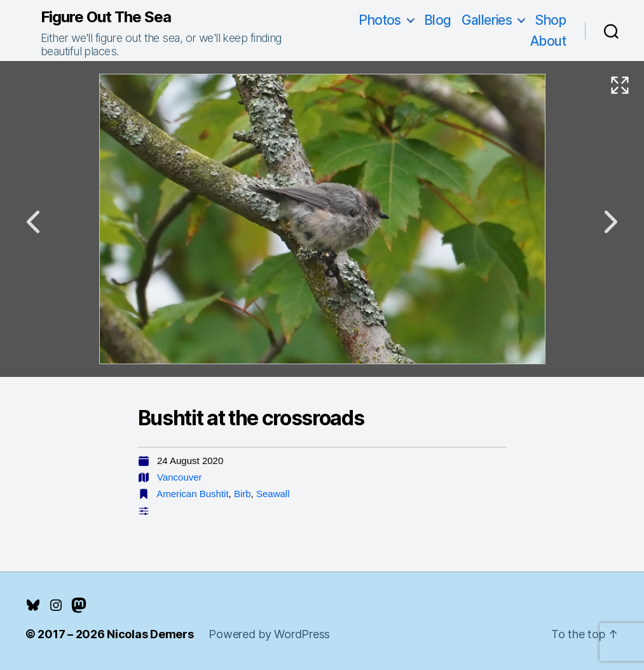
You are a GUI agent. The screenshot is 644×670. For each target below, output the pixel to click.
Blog (438, 20)
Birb (243, 494)
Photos (380, 20)
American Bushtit (192, 494)
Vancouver (180, 477)
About (548, 41)
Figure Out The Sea (106, 17)
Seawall (273, 494)
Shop (550, 20)
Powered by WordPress (269, 634)
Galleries (487, 20)
